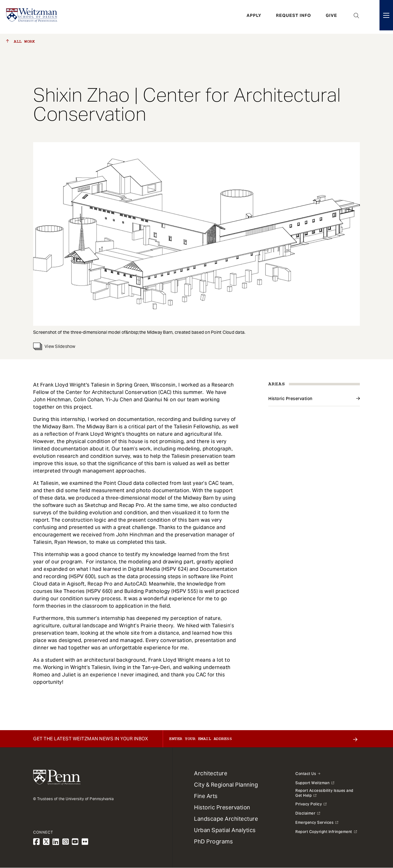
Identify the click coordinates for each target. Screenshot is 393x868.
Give (331, 17)
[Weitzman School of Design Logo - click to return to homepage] (33, 17)
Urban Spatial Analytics (225, 830)
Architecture (211, 773)
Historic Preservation (290, 399)
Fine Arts (206, 796)
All (20, 41)
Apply (254, 17)
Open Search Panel (356, 17)
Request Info (294, 17)
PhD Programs (213, 841)
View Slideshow (54, 346)
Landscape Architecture (226, 819)
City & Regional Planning (226, 785)
